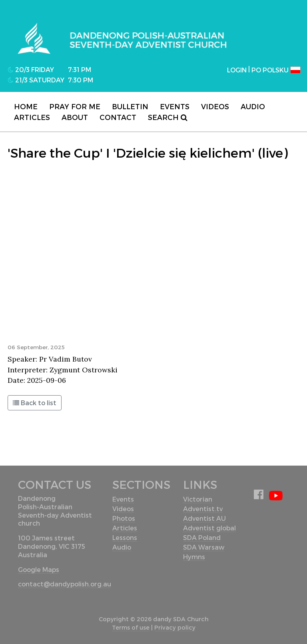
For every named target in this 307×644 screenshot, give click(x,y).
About (75, 117)
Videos (215, 106)
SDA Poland (202, 537)
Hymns (194, 557)
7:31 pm (80, 69)
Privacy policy (175, 627)
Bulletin (130, 106)
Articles (32, 117)
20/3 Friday (31, 69)
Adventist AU (204, 518)
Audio (253, 106)
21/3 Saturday (36, 80)
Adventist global (209, 528)
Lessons (125, 537)
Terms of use (131, 627)
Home (26, 106)
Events (175, 106)
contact (118, 117)
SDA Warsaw (204, 547)
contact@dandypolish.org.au (65, 584)
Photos (124, 518)
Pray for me (75, 106)
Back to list (35, 403)
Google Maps (39, 569)
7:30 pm (81, 80)
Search (167, 117)
